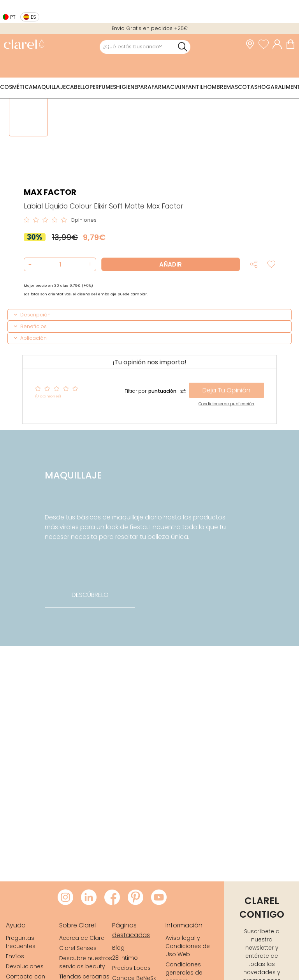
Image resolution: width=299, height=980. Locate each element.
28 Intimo (125, 958)
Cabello (78, 87)
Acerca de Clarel (82, 938)
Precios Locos (131, 968)
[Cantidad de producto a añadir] (60, 264)
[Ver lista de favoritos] (266, 44)
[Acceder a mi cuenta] (279, 44)
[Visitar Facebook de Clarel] (112, 898)
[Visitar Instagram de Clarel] (65, 898)
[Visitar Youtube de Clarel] (159, 898)
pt (13, 17)
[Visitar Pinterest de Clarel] (135, 898)
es (33, 17)
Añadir (171, 264)
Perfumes (103, 87)
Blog (118, 948)
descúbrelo (90, 595)
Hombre (215, 87)
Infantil (192, 87)
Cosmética (16, 87)
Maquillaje (49, 87)
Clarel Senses (78, 948)
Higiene (127, 87)
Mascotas (242, 87)
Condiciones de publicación (226, 404)
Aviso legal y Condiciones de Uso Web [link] (188, 946)
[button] (89, 264)
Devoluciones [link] (25, 966)
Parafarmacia (158, 87)
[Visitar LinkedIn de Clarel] (89, 898)
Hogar (268, 87)
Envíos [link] (15, 956)
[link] (24, 45)
